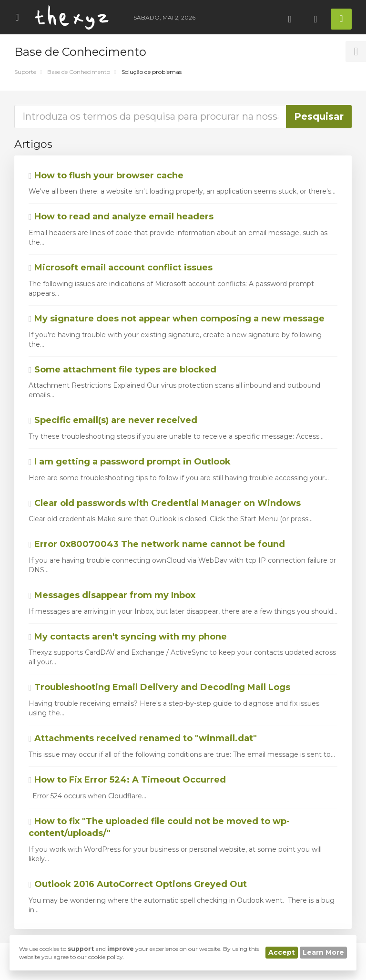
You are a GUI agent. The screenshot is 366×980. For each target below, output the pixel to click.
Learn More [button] (323, 952)
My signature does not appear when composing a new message (177, 319)
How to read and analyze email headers (121, 217)
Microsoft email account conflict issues (121, 268)
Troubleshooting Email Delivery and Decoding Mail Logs (159, 687)
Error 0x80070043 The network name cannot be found (157, 544)
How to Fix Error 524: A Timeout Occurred (127, 780)
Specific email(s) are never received (113, 420)
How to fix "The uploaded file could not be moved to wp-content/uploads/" (159, 827)
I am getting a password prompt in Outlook (130, 462)
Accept (282, 952)
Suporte (25, 72)
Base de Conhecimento (79, 72)
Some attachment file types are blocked (122, 370)
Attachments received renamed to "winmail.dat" (143, 738)
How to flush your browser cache (106, 175)
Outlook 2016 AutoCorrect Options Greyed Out (138, 884)
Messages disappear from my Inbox (112, 595)
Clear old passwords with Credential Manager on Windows (165, 503)
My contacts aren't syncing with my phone (128, 637)
